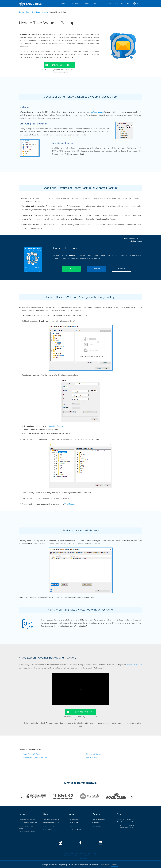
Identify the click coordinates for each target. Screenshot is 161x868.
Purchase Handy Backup (52, 820)
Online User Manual (75, 829)
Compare (122, 269)
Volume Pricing (49, 826)
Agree (115, 865)
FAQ (70, 826)
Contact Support (74, 820)
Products (64, 3)
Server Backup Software (27, 832)
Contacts (97, 3)
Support (86, 3)
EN (136, 3)
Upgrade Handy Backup (51, 823)
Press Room (97, 826)
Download (119, 3)
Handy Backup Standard (67, 248)
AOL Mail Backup (93, 758)
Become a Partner (99, 820)
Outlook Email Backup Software (35, 758)
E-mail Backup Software (32, 754)
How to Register (74, 823)
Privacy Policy (105, 865)
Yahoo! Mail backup (134, 665)
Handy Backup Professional (28, 823)
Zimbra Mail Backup (94, 754)
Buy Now (108, 3)
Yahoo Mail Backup (55, 426)
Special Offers (48, 829)
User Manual (69, 504)
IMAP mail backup (97, 112)
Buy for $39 (71, 269)
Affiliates (95, 823)
